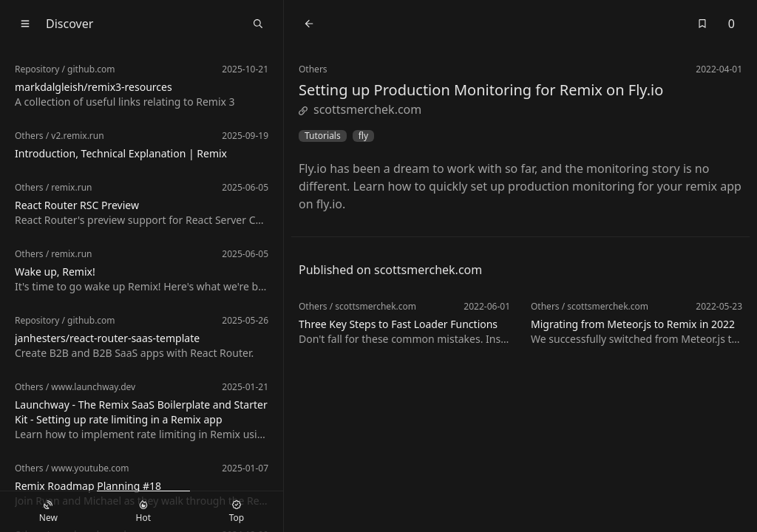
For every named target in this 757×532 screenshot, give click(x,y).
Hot (143, 512)
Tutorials (323, 136)
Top (237, 512)
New (48, 512)
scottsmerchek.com (360, 109)
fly (363, 136)
